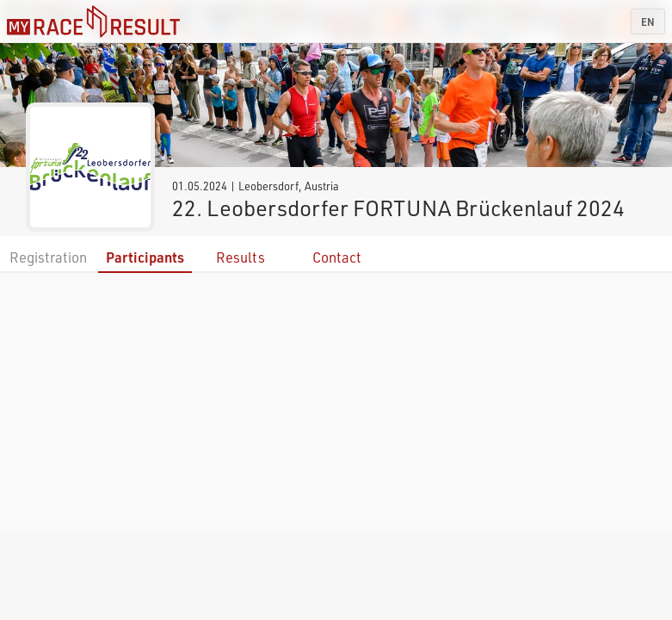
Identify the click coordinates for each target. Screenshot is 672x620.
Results (240, 257)
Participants (145, 257)
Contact (337, 257)
